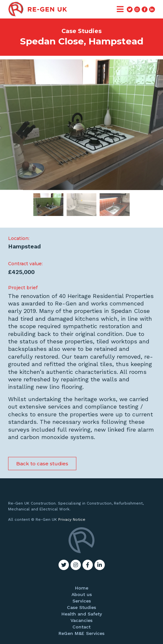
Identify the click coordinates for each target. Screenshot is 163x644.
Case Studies (81, 607)
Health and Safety (82, 614)
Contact (81, 627)
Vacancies (81, 620)
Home (82, 588)
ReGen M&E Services (81, 633)
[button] (42, 464)
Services (82, 601)
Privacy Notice (72, 519)
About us (82, 594)
